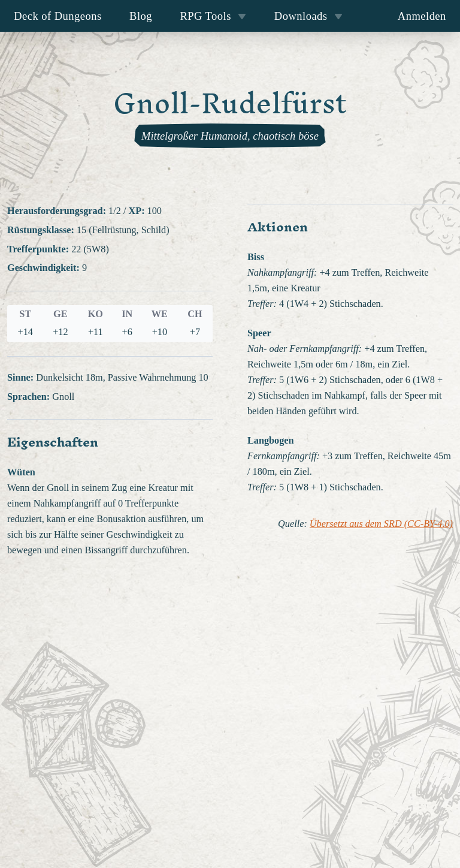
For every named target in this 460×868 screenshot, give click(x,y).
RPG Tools (213, 16)
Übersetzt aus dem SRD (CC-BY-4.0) (381, 524)
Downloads (308, 16)
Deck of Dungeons (58, 16)
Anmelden (422, 16)
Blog (141, 16)
